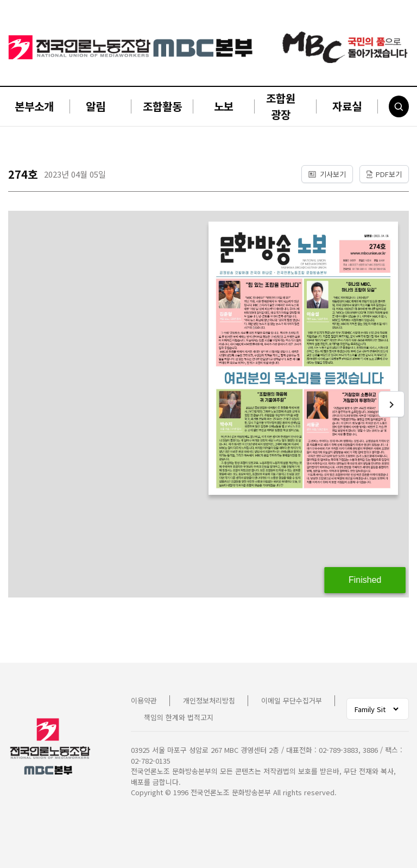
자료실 (347, 106)
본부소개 (34, 106)
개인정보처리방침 (209, 700)
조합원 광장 (281, 106)
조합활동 (162, 106)
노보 (224, 106)
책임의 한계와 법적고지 (179, 717)
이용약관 (144, 700)
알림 (96, 106)
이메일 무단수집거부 (292, 700)
